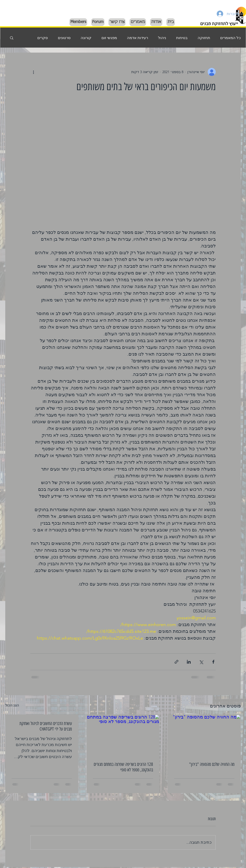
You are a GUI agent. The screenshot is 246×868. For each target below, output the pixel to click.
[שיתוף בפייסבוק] (213, 662)
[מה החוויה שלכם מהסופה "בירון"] (204, 735)
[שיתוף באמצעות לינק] (176, 662)
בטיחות (182, 38)
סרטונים (64, 38)
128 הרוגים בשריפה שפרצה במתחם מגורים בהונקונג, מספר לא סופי (123, 767)
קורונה (86, 38)
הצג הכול (12, 705)
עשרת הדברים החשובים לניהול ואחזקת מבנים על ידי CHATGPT (46, 726)
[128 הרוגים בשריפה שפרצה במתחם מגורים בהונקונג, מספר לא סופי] (123, 735)
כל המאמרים (230, 38)
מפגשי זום (109, 38)
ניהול (162, 38)
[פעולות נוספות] (33, 72)
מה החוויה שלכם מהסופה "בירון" (212, 764)
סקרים (43, 38)
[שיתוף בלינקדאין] (189, 662)
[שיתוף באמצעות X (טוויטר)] (201, 662)
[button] (12, 38)
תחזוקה (204, 38)
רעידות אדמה (138, 38)
